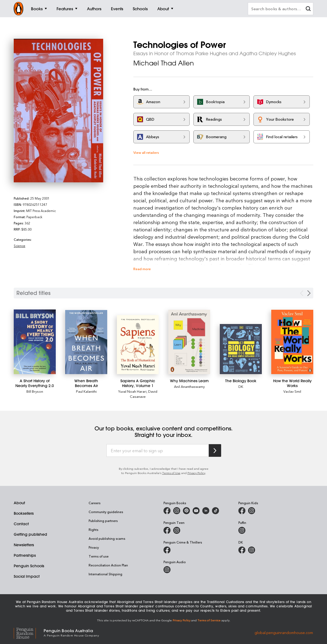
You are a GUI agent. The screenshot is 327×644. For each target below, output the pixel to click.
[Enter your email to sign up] (158, 451)
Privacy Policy (196, 473)
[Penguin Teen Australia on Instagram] (177, 530)
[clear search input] (308, 9)
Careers (95, 503)
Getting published (30, 534)
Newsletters (24, 545)
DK (241, 386)
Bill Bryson (35, 391)
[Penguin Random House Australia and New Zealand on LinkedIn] (206, 511)
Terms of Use (171, 473)
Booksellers (24, 513)
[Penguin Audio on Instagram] (167, 570)
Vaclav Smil (292, 391)
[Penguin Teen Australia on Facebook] (167, 530)
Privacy (94, 547)
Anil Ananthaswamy (189, 386)
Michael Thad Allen (164, 63)
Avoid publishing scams (107, 538)
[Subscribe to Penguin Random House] (215, 450)
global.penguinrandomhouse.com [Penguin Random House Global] (284, 632)
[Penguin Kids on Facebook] (242, 511)
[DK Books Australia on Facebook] (242, 550)
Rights (93, 530)
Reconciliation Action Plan (108, 565)
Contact (21, 524)
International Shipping (105, 574)
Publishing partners (103, 521)
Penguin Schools (29, 566)
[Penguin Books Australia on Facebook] (167, 511)
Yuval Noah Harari (132, 391)
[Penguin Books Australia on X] (186, 511)
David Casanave (144, 394)
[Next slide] (309, 293)
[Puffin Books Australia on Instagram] (242, 530)
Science (20, 246)
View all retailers (146, 152)
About (19, 503)
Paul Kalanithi (86, 391)
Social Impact (27, 576)
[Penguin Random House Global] (29, 632)
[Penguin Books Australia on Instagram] (177, 511)
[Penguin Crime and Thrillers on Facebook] (167, 550)
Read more (142, 269)
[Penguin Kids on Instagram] (252, 511)
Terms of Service (209, 620)
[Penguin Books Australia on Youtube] (196, 511)
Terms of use (99, 556)
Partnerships (25, 555)
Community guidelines (106, 512)
